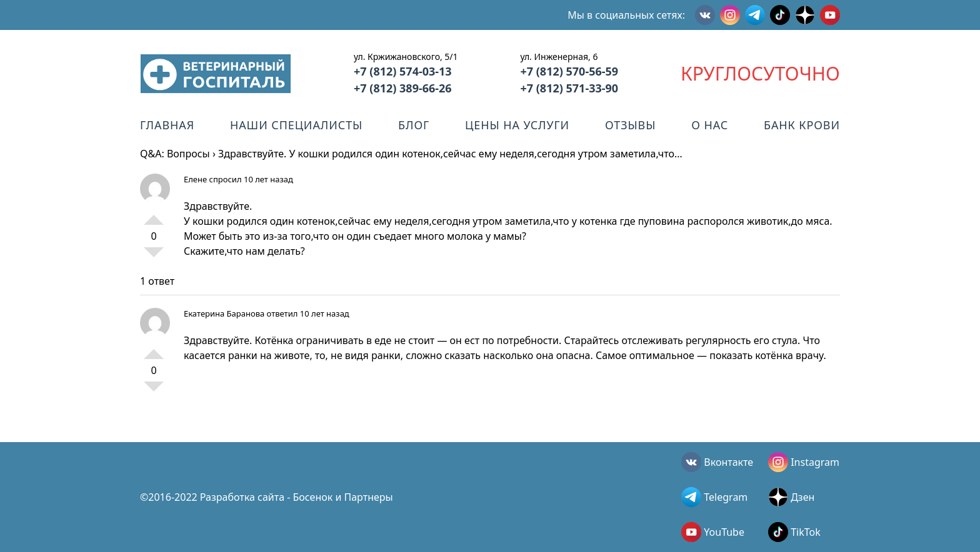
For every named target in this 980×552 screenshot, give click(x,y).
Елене (195, 179)
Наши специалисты (296, 125)
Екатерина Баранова (224, 313)
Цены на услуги (517, 125)
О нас (710, 125)
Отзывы (630, 125)
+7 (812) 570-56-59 (569, 71)
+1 (154, 215)
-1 (154, 257)
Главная (167, 125)
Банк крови (802, 125)
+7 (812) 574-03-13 (403, 71)
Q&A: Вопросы (175, 154)
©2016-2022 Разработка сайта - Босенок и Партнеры (267, 497)
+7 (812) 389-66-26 (403, 88)
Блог (414, 125)
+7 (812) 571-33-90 (569, 88)
